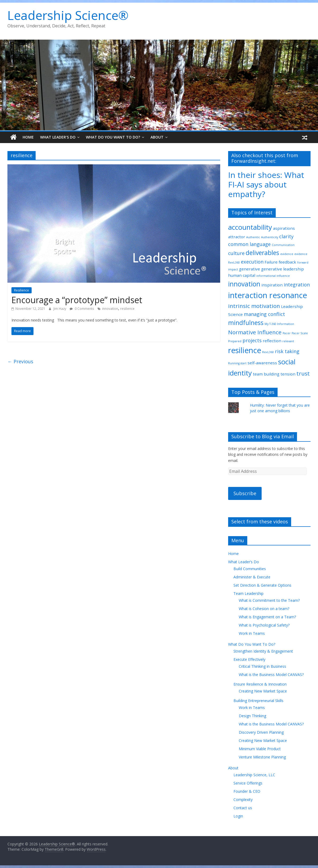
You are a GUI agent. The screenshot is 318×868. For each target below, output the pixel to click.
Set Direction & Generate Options (262, 585)
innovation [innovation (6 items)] (244, 284)
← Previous (20, 361)
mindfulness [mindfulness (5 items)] (246, 323)
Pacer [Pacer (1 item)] (287, 333)
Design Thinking (252, 716)
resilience (127, 309)
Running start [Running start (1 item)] (237, 363)
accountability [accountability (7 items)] (250, 227)
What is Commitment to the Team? (269, 600)
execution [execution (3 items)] (252, 262)
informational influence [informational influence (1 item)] (273, 276)
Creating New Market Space (263, 691)
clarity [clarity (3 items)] (286, 236)
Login (238, 816)
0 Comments (82, 309)
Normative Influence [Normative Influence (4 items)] (255, 332)
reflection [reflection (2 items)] (272, 341)
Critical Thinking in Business (262, 666)
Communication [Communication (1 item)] (283, 245)
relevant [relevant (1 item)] (288, 341)
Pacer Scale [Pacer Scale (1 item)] (300, 333)
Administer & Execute (252, 577)
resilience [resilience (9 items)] (245, 350)
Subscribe (245, 493)
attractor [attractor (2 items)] (237, 237)
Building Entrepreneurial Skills (258, 701)
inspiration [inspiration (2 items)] (272, 285)
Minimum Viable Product (260, 749)
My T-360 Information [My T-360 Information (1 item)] (279, 324)
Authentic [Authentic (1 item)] (253, 237)
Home (28, 137)
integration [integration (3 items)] (297, 285)
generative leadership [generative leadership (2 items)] (283, 269)
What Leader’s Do (58, 137)
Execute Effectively (249, 659)
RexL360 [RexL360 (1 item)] (268, 352)
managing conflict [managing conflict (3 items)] (264, 314)
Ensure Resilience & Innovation (260, 684)
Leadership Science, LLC (254, 775)
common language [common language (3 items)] (249, 244)
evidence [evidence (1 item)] (287, 254)
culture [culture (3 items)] (236, 253)
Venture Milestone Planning (262, 757)
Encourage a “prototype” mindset (77, 300)
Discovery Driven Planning (261, 732)
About (157, 137)
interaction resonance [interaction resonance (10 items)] (268, 295)
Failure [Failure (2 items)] (271, 262)
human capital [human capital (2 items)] (242, 275)
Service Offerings (248, 783)
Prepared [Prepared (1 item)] (235, 341)
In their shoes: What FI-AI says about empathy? (266, 184)
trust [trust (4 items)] (303, 373)
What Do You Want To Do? (113, 137)
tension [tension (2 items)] (288, 374)
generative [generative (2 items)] (250, 269)
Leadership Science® (68, 15)
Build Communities (250, 569)
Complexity (243, 800)
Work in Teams (252, 633)
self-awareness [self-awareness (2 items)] (262, 363)
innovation (110, 309)
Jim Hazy (60, 309)
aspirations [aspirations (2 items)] (284, 228)
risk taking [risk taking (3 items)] (287, 351)
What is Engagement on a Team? (267, 617)
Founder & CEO (247, 791)
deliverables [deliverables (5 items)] (262, 253)
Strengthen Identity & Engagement (263, 651)
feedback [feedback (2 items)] (287, 262)
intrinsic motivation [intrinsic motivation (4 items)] (254, 306)
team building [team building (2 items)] (266, 374)
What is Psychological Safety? (264, 625)
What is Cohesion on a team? (264, 609)
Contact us (243, 808)
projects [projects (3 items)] (252, 340)
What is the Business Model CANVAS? (271, 675)
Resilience (22, 290)
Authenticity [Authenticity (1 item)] (270, 237)
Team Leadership (248, 593)
